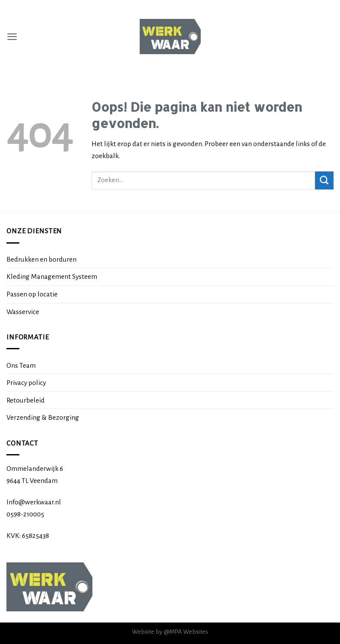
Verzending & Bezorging (43, 417)
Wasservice (23, 312)
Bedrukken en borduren (41, 259)
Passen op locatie (32, 294)
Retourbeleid (26, 400)
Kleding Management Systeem (52, 276)
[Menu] (12, 37)
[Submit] (324, 180)
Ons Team (21, 365)
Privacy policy (26, 383)
